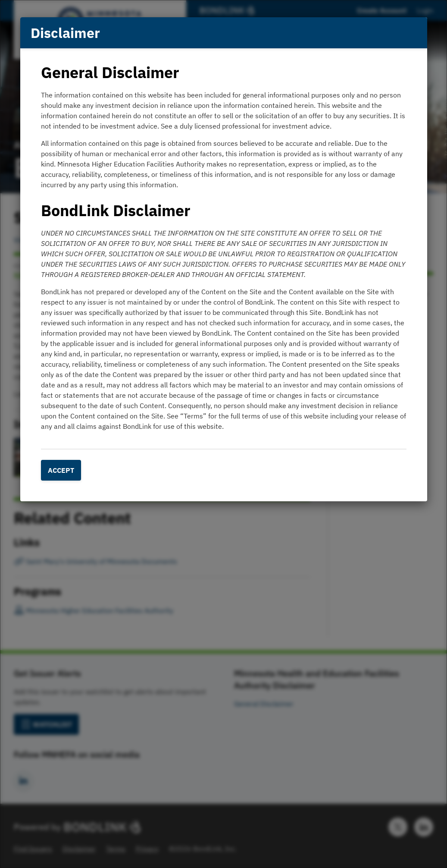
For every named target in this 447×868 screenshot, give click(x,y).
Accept (61, 470)
